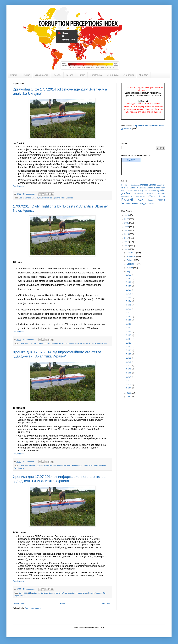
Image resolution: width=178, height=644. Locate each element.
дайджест (33, 465)
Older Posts (106, 604)
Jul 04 (129, 377)
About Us (144, 75)
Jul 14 (129, 339)
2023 (127, 215)
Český (21, 198)
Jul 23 (129, 305)
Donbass (47, 343)
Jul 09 (129, 358)
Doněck (28, 198)
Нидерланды (82, 593)
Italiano (70, 75)
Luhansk (35, 198)
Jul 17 (129, 328)
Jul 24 (129, 301)
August (130, 268)
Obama (100, 343)
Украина (102, 465)
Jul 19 (129, 320)
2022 (127, 219)
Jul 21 (129, 313)
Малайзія (67, 465)
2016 (127, 242)
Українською (41, 75)
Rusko (64, 198)
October (130, 260)
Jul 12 (129, 347)
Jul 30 (129, 279)
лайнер (60, 465)
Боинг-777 (23, 593)
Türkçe (82, 75)
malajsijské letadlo (46, 198)
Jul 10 (129, 354)
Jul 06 (129, 369)
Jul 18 (129, 324)
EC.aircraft (63, 343)
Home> (14, 75)
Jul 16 (129, 331)
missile (94, 343)
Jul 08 (129, 362)
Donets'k (55, 343)
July (129, 271)
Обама (86, 465)
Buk (30, 343)
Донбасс (44, 593)
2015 (127, 246)
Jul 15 (129, 335)
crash (35, 343)
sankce (70, 198)
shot (106, 343)
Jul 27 (129, 290)
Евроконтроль (50, 465)
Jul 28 (129, 286)
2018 (127, 234)
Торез (96, 465)
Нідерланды (77, 465)
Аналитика (113, 75)
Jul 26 (129, 294)
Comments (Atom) (33, 608)
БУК (30, 593)
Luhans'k (79, 343)
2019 (127, 230)
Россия (91, 593)
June (129, 393)
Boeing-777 (23, 343)
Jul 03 (129, 381)
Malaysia (86, 343)
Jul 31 (129, 275)
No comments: (29, 194)
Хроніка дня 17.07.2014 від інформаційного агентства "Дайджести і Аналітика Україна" (57, 354)
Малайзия (72, 593)
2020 (127, 227)
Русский (57, 75)
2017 (127, 238)
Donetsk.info (96, 75)
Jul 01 (129, 388)
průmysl (57, 198)
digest (40, 343)
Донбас (40, 465)
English (26, 75)
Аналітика (129, 75)
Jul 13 (129, 343)
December (131, 253)
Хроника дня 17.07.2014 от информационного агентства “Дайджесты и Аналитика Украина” (59, 479)
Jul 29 (129, 282)
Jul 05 (129, 373)
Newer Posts (19, 604)
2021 (127, 223)
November (131, 256)
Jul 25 (129, 298)
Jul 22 (129, 309)
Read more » (19, 186)
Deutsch (137, 185)
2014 (127, 249)
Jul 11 (129, 350)
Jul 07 (129, 366)
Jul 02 (129, 384)
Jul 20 (129, 316)
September (132, 264)
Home (63, 604)
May (129, 397)
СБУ (91, 465)
